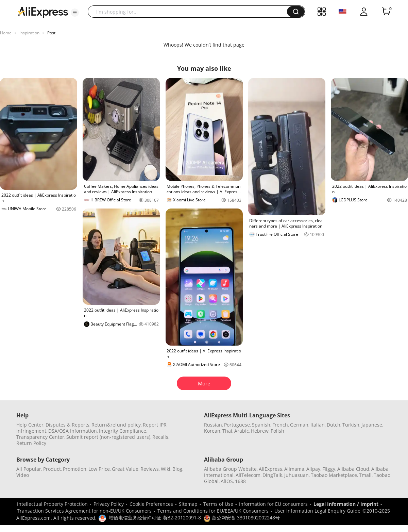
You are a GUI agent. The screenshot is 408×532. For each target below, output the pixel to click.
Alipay (313, 469)
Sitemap (188, 504)
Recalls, (161, 437)
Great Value (125, 469)
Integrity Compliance (123, 431)
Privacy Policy (109, 504)
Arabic (242, 431)
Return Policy (31, 443)
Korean (212, 431)
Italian (318, 425)
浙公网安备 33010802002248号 (242, 518)
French (280, 425)
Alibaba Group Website (230, 469)
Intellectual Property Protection (52, 504)
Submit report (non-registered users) (108, 437)
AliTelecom (248, 475)
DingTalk (272, 475)
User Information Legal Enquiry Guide (317, 511)
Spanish (261, 425)
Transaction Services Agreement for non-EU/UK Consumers (84, 511)
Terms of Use (218, 504)
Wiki (166, 469)
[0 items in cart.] (386, 12)
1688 (240, 481)
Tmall (365, 475)
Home (6, 33)
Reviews (150, 469)
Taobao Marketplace (334, 475)
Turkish (351, 425)
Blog (177, 469)
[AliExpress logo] (43, 12)
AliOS (227, 481)
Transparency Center (40, 437)
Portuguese (237, 425)
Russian (213, 425)
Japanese (372, 425)
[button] (75, 13)
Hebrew (260, 431)
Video (23, 475)
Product (52, 469)
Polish (277, 431)
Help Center (30, 425)
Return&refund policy (116, 425)
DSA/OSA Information (73, 431)
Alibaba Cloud (353, 469)
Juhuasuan (296, 475)
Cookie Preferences (151, 504)
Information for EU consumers (273, 504)
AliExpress (270, 469)
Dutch (334, 425)
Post (51, 33)
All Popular (29, 469)
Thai (227, 431)
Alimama (294, 469)
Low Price (99, 469)
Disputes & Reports (67, 425)
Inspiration (29, 33)
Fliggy (329, 469)
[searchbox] (190, 12)
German (299, 425)
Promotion (75, 469)
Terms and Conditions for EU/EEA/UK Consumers (213, 511)
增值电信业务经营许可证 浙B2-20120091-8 (155, 518)
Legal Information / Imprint (346, 504)
